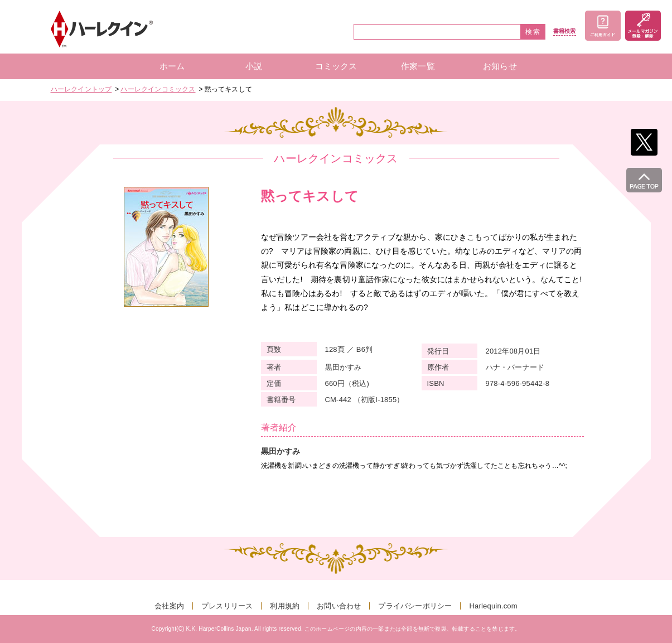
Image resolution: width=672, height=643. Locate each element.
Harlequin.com (493, 606)
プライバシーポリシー (415, 606)
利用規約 (285, 606)
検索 (533, 32)
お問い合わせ (339, 606)
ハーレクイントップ (81, 89)
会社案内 (169, 606)
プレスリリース (227, 606)
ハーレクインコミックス (158, 89)
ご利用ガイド (603, 26)
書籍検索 (565, 31)
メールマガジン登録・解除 (643, 26)
